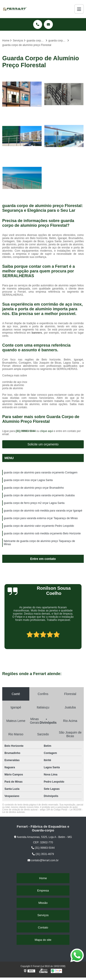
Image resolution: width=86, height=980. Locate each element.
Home (43, 878)
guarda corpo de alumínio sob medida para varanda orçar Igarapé (43, 511)
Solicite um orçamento (43, 444)
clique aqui (46, 431)
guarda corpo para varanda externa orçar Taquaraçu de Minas (41, 518)
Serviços (43, 915)
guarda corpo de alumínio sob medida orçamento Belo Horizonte (42, 533)
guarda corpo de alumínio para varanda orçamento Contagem (41, 473)
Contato (43, 927)
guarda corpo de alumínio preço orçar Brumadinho (34, 488)
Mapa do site (43, 940)
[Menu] (79, 9)
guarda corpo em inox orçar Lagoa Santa (28, 480)
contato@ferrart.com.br (43, 860)
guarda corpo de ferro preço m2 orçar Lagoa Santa (34, 503)
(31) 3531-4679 (43, 854)
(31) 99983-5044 (26, 431)
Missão (43, 903)
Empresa (43, 890)
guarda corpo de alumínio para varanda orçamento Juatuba (39, 495)
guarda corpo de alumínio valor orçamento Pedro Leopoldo (39, 526)
